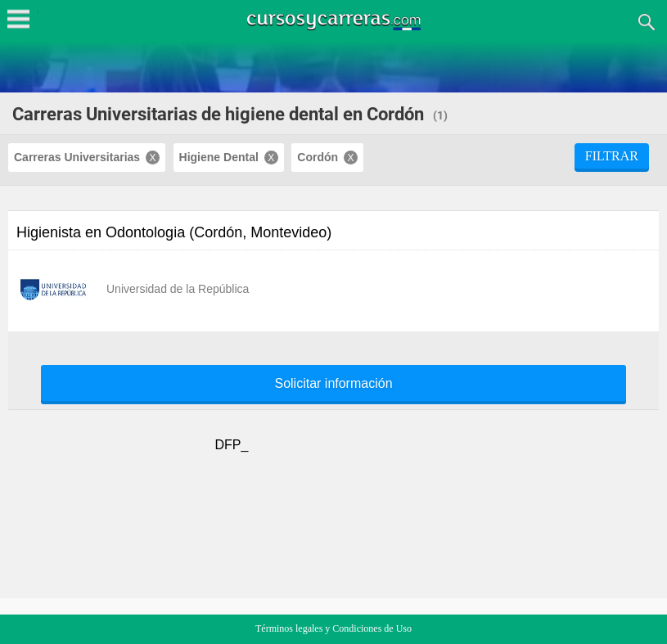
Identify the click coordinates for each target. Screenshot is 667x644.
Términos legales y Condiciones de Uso (333, 628)
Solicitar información (333, 384)
